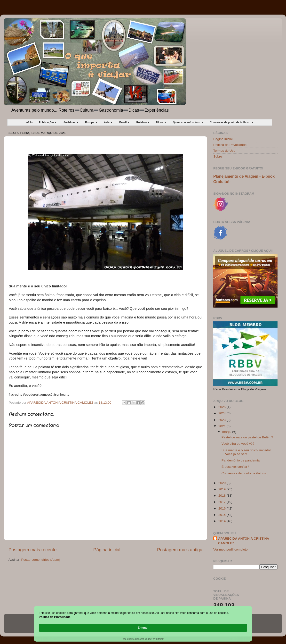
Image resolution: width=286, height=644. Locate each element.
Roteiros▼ (143, 122)
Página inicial (107, 550)
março (227, 432)
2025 (222, 407)
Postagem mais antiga (180, 550)
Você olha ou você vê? (238, 444)
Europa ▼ (91, 122)
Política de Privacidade (230, 145)
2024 (222, 413)
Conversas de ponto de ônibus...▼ (232, 122)
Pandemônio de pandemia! (241, 460)
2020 (222, 483)
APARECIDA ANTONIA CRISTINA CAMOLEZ (244, 541)
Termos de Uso (224, 151)
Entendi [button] (237, 625)
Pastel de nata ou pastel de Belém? (247, 437)
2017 (222, 502)
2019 (222, 489)
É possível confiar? (235, 467)
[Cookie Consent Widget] (143, 628)
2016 (222, 508)
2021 (222, 426)
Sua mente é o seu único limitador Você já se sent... (246, 452)
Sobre (218, 156)
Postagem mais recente (32, 550)
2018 (222, 496)
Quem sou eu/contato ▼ (188, 122)
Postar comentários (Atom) (41, 560)
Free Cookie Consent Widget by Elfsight (143, 639)
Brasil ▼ (125, 122)
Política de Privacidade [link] (66, 627)
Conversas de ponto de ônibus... (245, 473)
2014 (222, 521)
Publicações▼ (48, 122)
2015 (222, 515)
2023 (222, 420)
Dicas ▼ (161, 122)
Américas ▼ (71, 122)
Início (29, 122)
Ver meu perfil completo (230, 549)
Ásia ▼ (108, 122)
